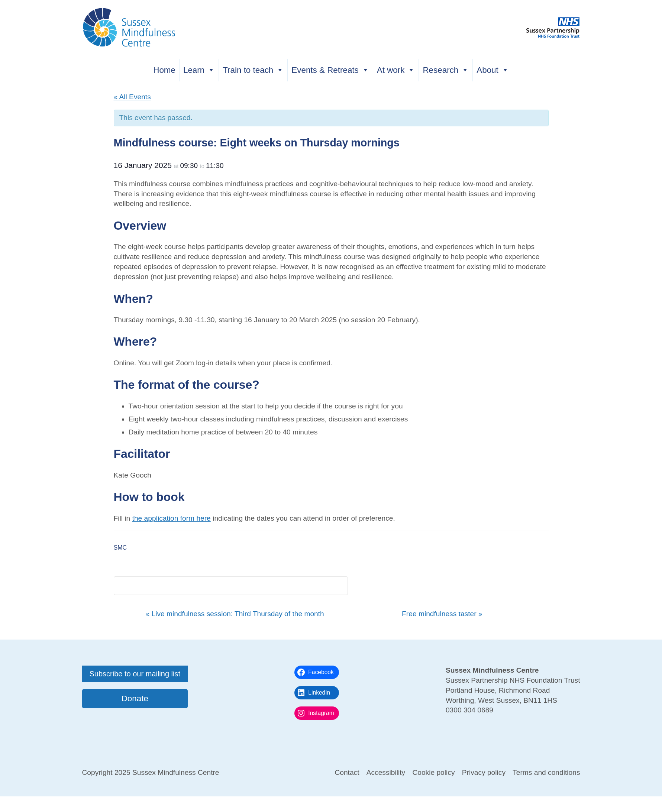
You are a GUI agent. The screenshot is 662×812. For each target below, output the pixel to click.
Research (446, 70)
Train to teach (253, 70)
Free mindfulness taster (442, 614)
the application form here (172, 518)
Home (164, 70)
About (493, 70)
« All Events (132, 97)
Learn (199, 70)
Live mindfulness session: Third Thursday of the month (235, 614)
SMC (120, 548)
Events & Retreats (330, 70)
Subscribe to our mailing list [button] (135, 674)
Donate (135, 698)
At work (396, 70)
